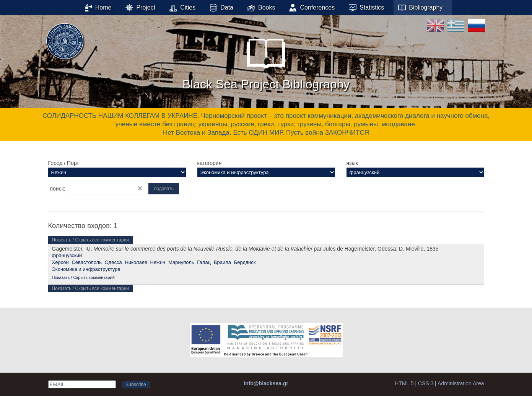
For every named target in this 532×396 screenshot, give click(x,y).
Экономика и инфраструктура (86, 269)
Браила (222, 262)
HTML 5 (404, 383)
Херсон (60, 262)
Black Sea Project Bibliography (266, 61)
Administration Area (461, 383)
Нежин (158, 262)
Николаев (136, 262)
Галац (204, 262)
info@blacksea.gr (266, 383)
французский (67, 255)
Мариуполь (181, 262)
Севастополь (87, 262)
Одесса (113, 262)
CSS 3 (426, 383)
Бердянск (245, 262)
